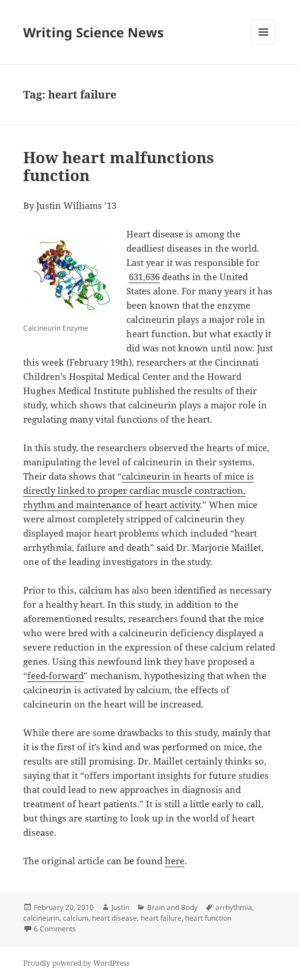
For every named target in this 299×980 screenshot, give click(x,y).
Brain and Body (172, 907)
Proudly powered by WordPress (76, 963)
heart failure (161, 918)
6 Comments (55, 929)
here (175, 861)
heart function (208, 918)
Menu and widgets (264, 44)
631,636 (144, 277)
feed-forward (55, 675)
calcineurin (41, 918)
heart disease (114, 918)
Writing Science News (93, 32)
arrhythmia (234, 907)
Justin (120, 907)
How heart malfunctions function (119, 166)
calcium (76, 918)
